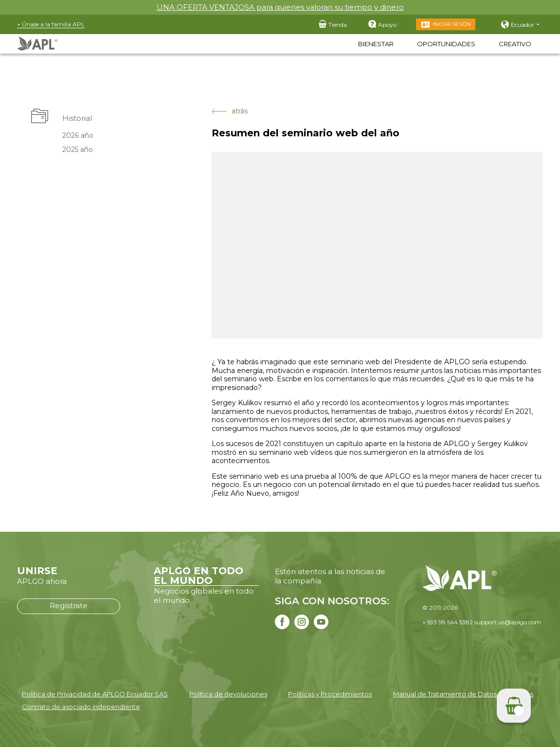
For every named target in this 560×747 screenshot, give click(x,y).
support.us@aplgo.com (508, 622)
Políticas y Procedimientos (330, 694)
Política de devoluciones (228, 694)
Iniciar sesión (452, 24)
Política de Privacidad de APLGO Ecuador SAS (95, 694)
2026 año (78, 135)
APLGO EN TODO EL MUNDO (199, 576)
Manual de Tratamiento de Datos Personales (463, 694)
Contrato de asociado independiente (81, 707)
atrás (230, 111)
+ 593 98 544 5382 (448, 622)
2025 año (78, 149)
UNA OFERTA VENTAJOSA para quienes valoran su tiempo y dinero (280, 7)
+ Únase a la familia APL (51, 24)
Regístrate (69, 606)
